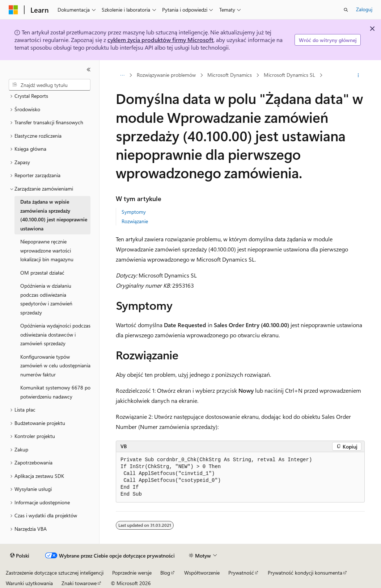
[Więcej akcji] (358, 75)
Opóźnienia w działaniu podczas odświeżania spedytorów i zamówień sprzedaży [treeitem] (46, 299)
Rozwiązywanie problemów (166, 75)
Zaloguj (364, 9)
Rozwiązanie (135, 221)
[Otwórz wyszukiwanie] (346, 10)
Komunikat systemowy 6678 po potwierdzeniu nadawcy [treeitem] (55, 392)
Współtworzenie (202, 573)
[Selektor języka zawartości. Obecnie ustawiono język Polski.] (20, 556)
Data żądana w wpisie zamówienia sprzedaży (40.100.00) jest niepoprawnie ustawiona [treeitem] (54, 215)
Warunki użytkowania (29, 583)
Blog (165, 573)
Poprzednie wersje (132, 573)
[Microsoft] (13, 10)
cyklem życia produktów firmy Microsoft (160, 40)
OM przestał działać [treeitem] (42, 273)
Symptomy (134, 212)
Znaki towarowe (79, 583)
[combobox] (50, 85)
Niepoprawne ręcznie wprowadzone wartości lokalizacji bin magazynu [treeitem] (47, 250)
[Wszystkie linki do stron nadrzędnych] (122, 75)
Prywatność (241, 573)
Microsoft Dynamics (230, 75)
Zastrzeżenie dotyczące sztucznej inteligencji (55, 573)
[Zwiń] (89, 70)
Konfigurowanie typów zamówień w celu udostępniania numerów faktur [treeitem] (55, 366)
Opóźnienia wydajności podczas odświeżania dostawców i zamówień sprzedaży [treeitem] (55, 334)
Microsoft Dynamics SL (289, 75)
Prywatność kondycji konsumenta (305, 573)
